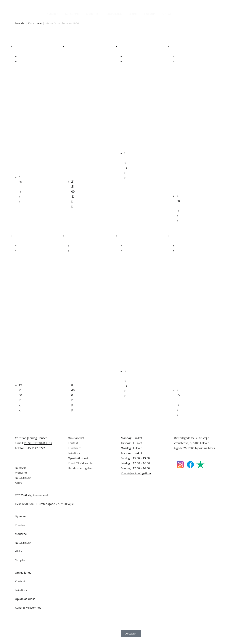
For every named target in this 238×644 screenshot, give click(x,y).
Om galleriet (23, 577)
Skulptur (150, 14)
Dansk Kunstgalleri (32, 4)
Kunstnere (72, 14)
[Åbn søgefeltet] (177, 13)
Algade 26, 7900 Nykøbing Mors (194, 453)
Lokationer (75, 458)
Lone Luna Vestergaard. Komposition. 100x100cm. (178, 128)
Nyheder (52, 14)
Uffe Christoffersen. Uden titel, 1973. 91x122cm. (73, 118)
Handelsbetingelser (80, 473)
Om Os (167, 14)
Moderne (92, 14)
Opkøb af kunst (25, 604)
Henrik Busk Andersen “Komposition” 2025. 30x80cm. (178, 322)
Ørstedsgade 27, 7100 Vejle (192, 443)
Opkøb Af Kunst (78, 463)
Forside (20, 23)
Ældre (133, 14)
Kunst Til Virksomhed (82, 468)
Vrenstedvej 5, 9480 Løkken (192, 448)
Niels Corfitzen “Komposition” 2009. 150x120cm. (126, 312)
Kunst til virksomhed (28, 612)
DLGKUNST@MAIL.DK (38, 448)
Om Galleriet (76, 443)
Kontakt (73, 448)
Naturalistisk (114, 14)
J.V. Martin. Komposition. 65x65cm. (126, 104)
